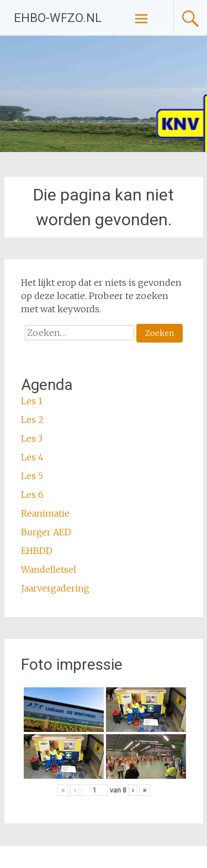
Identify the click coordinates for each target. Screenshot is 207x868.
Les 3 (32, 438)
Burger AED (46, 532)
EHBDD (37, 551)
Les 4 (32, 457)
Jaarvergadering (55, 588)
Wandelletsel (49, 569)
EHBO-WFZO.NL (58, 18)
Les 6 (32, 495)
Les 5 (32, 476)
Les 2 (32, 420)
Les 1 (32, 401)
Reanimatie (45, 513)
